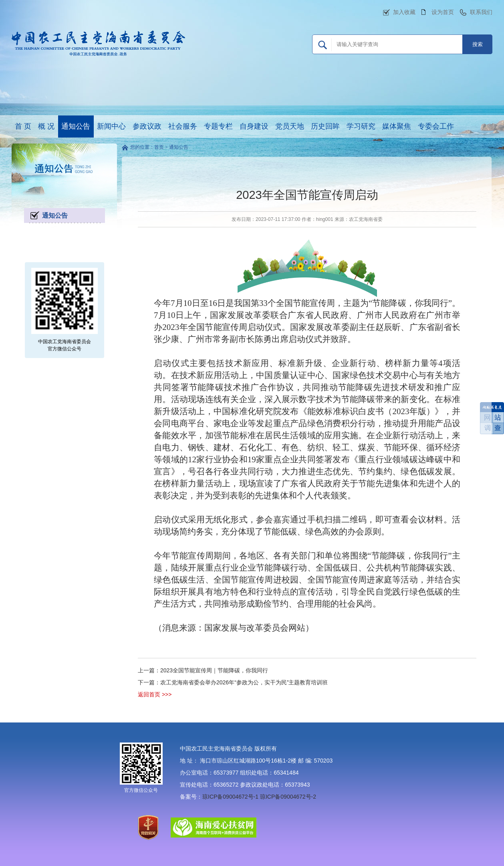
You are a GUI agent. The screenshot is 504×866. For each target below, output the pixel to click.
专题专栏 (218, 126)
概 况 (46, 126)
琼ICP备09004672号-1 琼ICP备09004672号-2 (259, 797)
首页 (159, 147)
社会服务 (183, 126)
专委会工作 (436, 126)
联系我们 (481, 12)
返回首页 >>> (155, 694)
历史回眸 (325, 126)
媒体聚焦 (397, 126)
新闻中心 (111, 126)
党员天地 (290, 126)
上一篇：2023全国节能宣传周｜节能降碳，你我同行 (203, 670)
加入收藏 (404, 12)
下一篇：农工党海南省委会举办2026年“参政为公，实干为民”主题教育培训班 (233, 682)
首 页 (23, 126)
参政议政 (147, 126)
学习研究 (361, 126)
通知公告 (76, 126)
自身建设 (254, 126)
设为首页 (443, 12)
